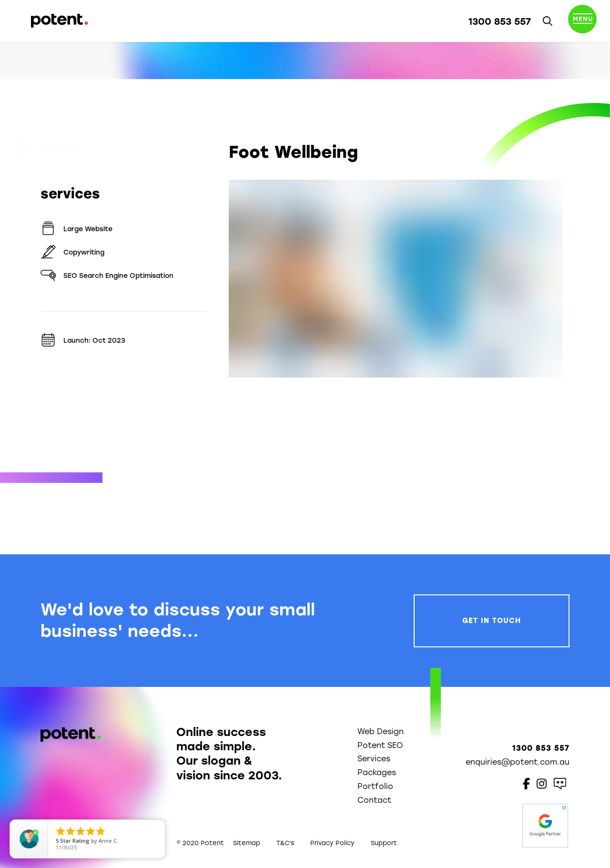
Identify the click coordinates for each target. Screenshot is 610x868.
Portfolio (70, 148)
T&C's (285, 843)
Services (374, 759)
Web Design (381, 731)
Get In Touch (492, 621)
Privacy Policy (332, 843)
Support (384, 843)
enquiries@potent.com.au (518, 762)
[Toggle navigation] (582, 21)
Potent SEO (380, 745)
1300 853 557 (500, 21)
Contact (374, 800)
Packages (377, 772)
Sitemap (247, 843)
